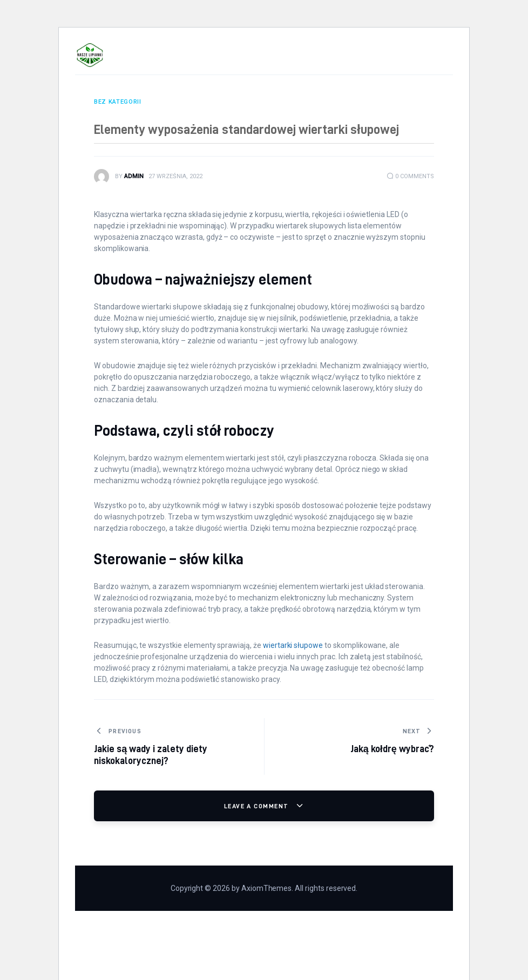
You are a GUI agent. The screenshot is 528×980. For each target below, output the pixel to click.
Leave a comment (258, 806)
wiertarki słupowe (293, 645)
